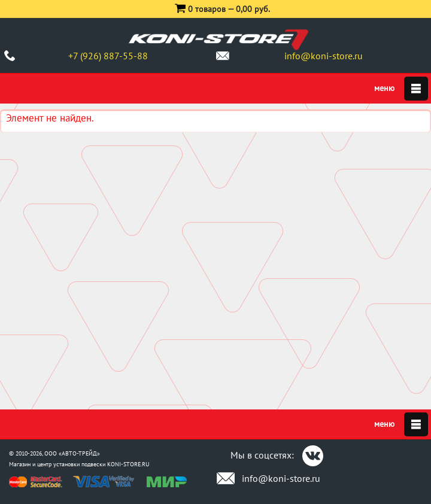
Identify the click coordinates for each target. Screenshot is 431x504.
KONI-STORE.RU (128, 464)
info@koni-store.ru (324, 56)
